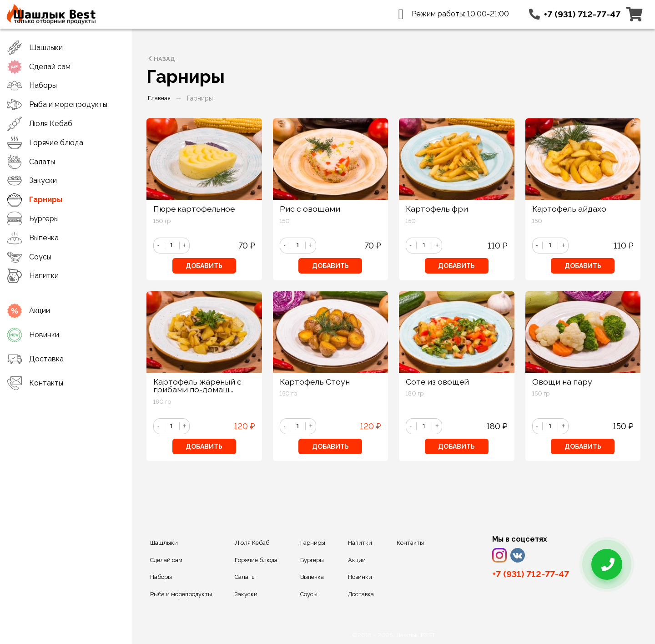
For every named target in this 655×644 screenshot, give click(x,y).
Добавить (204, 266)
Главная (159, 98)
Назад (161, 59)
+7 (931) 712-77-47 (582, 14)
